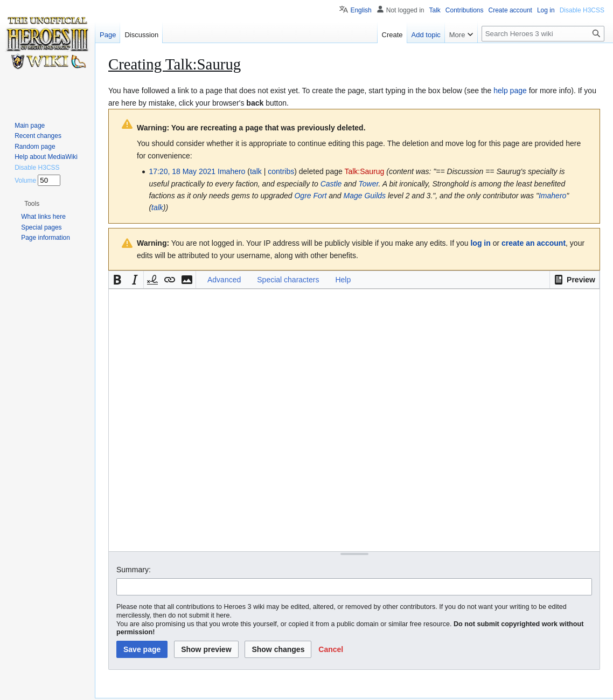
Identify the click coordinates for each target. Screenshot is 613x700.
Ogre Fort (310, 196)
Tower (369, 184)
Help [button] (343, 280)
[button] (574, 280)
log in (480, 243)
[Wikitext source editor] (354, 420)
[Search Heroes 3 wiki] (543, 34)
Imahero (552, 196)
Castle (331, 184)
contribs (281, 171)
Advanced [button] (224, 280)
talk (256, 171)
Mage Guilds (365, 196)
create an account (534, 243)
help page (510, 91)
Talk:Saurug (364, 171)
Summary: (134, 570)
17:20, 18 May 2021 (182, 171)
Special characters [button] (288, 280)
